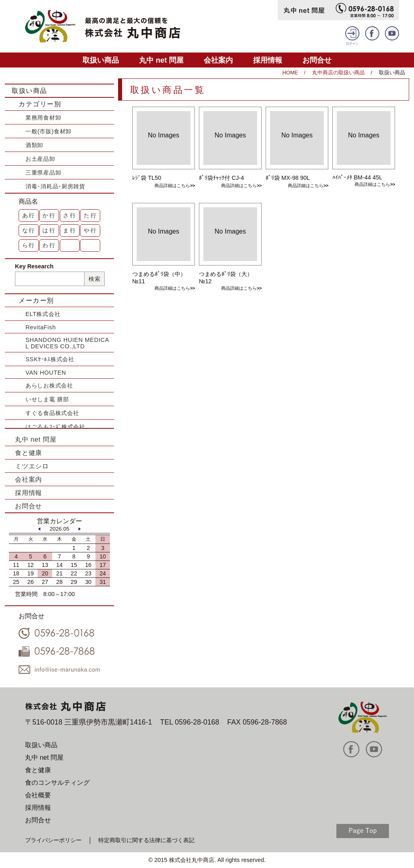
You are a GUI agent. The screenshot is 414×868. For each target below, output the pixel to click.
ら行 (29, 245)
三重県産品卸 (43, 173)
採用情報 (268, 60)
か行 (49, 215)
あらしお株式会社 (49, 386)
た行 (91, 215)
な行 (29, 230)
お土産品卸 (40, 159)
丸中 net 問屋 (161, 60)
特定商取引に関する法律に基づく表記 (146, 840)
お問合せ (317, 60)
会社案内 (218, 60)
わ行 (49, 245)
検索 (94, 279)
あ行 (29, 215)
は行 (49, 230)
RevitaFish (41, 327)
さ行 (70, 215)
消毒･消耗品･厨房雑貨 (55, 186)
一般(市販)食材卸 (49, 131)
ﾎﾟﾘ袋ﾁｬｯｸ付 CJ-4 (221, 178)
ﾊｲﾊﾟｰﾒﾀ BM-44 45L (357, 177)
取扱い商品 (101, 60)
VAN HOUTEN (46, 373)
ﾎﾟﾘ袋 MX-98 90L (288, 178)
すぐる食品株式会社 (52, 413)
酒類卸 (34, 145)
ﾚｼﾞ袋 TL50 (147, 178)
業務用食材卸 (43, 118)
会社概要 (38, 795)
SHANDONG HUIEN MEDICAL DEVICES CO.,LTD (67, 343)
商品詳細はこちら (172, 185)
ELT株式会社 (43, 314)
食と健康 (29, 453)
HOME (290, 73)
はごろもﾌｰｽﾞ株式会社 (55, 427)
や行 (91, 230)
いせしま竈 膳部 (47, 399)
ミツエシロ (32, 466)
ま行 (70, 230)
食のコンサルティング (57, 783)
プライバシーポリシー (53, 840)
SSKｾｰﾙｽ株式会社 (50, 359)
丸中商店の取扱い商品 (338, 73)
